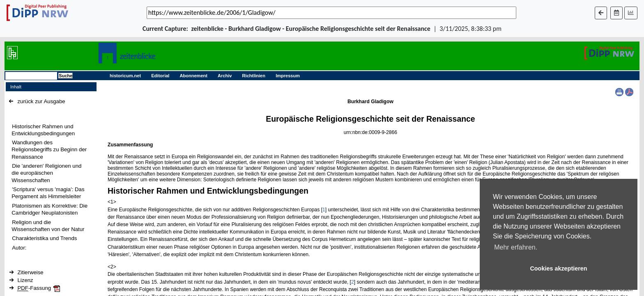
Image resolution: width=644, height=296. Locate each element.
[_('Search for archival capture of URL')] (331, 13)
